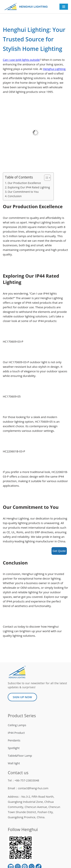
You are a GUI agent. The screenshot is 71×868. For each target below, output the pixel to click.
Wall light (14, 763)
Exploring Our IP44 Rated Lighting (29, 187)
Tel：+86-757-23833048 (23, 780)
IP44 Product (16, 733)
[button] (46, 178)
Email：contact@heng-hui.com (28, 788)
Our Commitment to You (23, 192)
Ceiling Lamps (17, 725)
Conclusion (15, 196)
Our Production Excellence (24, 183)
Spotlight (14, 748)
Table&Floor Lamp (20, 756)
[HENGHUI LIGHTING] (11, 7)
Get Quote (59, 551)
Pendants (14, 740)
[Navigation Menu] (64, 7)
